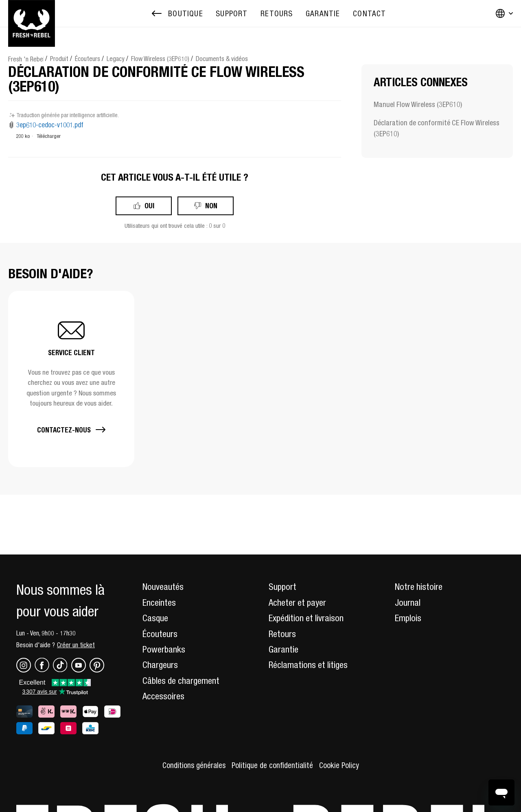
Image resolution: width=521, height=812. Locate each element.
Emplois (408, 618)
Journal (408, 602)
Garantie (283, 649)
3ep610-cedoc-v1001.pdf (50, 125)
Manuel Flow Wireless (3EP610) (418, 104)
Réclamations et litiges (308, 665)
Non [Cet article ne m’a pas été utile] (211, 206)
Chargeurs (160, 665)
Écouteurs (88, 59)
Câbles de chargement (181, 681)
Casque (155, 618)
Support (282, 587)
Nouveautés (163, 587)
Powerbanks (164, 649)
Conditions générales (194, 765)
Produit (59, 59)
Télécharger (49, 136)
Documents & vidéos (222, 59)
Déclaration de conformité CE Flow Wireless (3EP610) (437, 128)
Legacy (116, 59)
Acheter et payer (297, 602)
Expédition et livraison (306, 618)
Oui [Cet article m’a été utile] (149, 206)
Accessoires (163, 696)
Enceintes (159, 602)
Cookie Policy (339, 765)
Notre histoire (419, 587)
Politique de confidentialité (272, 765)
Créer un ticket (76, 645)
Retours (282, 634)
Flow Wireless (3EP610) (160, 59)
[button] (71, 379)
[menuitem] (232, 14)
